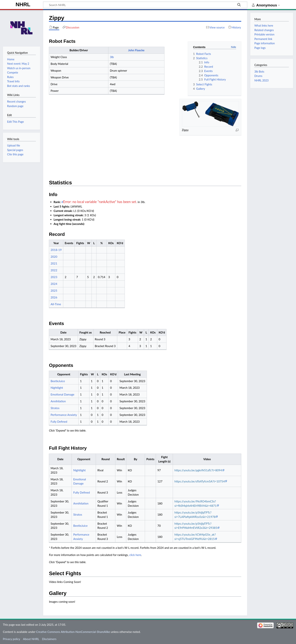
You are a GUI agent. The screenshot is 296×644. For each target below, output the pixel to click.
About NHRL (31, 639)
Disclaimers (49, 639)
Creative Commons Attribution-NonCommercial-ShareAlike (73, 632)
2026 (54, 297)
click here (135, 555)
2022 (54, 270)
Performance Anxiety (64, 415)
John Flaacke (136, 50)
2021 (54, 263)
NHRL (23, 4)
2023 (54, 277)
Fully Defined (59, 422)
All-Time (56, 304)
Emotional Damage (62, 394)
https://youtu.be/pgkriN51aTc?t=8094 (198, 470)
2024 (54, 284)
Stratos (55, 408)
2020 (54, 257)
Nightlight (57, 388)
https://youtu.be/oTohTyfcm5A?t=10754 (200, 481)
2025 (54, 291)
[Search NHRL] (145, 5)
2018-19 (56, 250)
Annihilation (58, 401)
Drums (258, 76)
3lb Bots (259, 72)
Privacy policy (11, 639)
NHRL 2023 (261, 80)
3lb (112, 57)
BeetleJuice (58, 381)
